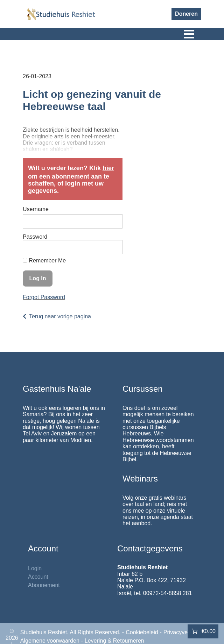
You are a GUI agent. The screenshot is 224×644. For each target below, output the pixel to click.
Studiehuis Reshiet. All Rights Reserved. (70, 632)
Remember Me (44, 261)
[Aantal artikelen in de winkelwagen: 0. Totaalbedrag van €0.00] (203, 631)
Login (35, 568)
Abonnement (44, 585)
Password (35, 237)
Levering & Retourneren (114, 641)
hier (108, 168)
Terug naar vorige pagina (60, 316)
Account (38, 577)
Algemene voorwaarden (50, 641)
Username (36, 209)
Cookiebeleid (142, 632)
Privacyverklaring (185, 632)
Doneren (186, 14)
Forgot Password (44, 297)
